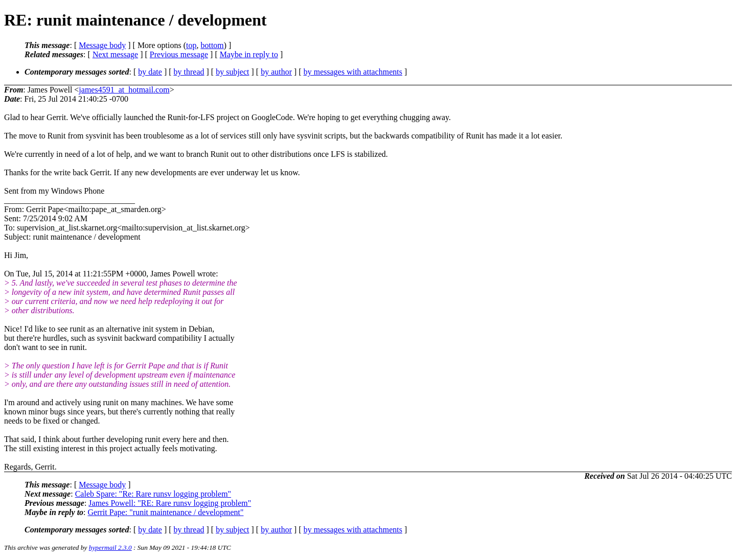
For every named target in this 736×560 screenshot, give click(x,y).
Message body (102, 45)
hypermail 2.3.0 (110, 547)
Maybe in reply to (249, 54)
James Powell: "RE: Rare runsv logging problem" (170, 503)
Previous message (179, 54)
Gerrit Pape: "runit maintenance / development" (166, 512)
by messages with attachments (353, 72)
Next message (115, 54)
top (191, 45)
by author (276, 72)
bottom (212, 45)
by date (150, 72)
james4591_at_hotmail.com (124, 90)
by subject (232, 72)
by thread (189, 72)
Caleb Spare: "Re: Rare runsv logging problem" (153, 494)
